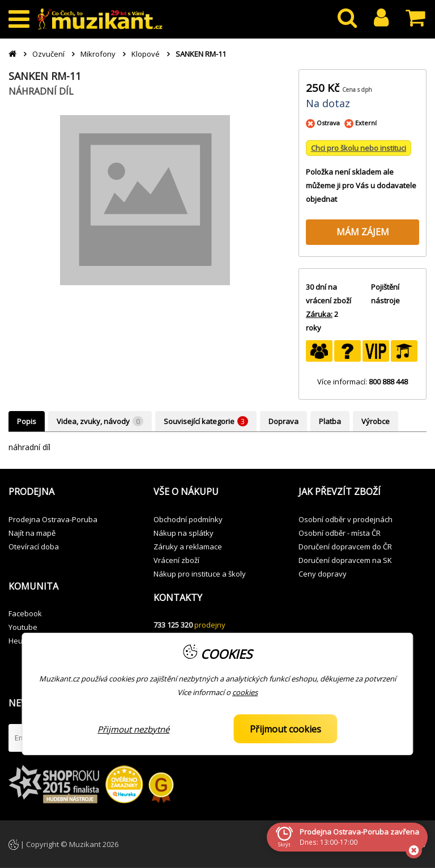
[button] (72, 492)
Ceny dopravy (323, 574)
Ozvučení (48, 54)
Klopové (146, 54)
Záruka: (319, 314)
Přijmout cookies (285, 729)
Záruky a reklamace (188, 547)
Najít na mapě (32, 533)
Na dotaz (328, 103)
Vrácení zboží (176, 560)
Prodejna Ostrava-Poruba (53, 519)
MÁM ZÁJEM (363, 232)
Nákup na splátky (184, 533)
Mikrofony (98, 54)
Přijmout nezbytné (133, 729)
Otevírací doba (34, 547)
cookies (245, 692)
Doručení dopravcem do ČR (345, 547)
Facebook (25, 613)
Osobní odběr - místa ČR (340, 533)
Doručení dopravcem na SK (345, 560)
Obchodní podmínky (188, 519)
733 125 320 (173, 625)
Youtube (23, 627)
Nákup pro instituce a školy (200, 574)
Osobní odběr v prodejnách (346, 519)
